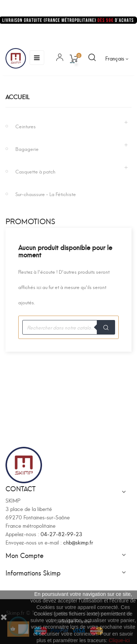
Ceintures (26, 126)
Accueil (17, 96)
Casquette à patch (35, 171)
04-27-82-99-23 (61, 534)
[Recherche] (68, 327)
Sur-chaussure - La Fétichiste (46, 194)
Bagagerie (27, 149)
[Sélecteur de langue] (117, 58)
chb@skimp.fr (78, 542)
